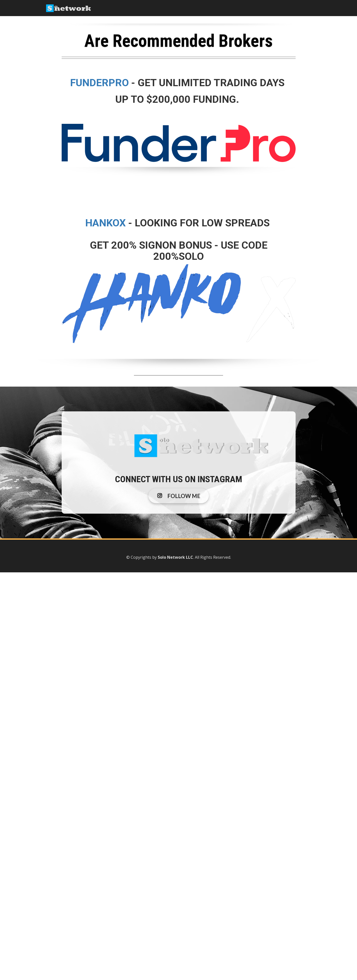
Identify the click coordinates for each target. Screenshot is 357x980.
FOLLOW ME (179, 496)
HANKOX (105, 223)
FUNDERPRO (101, 83)
